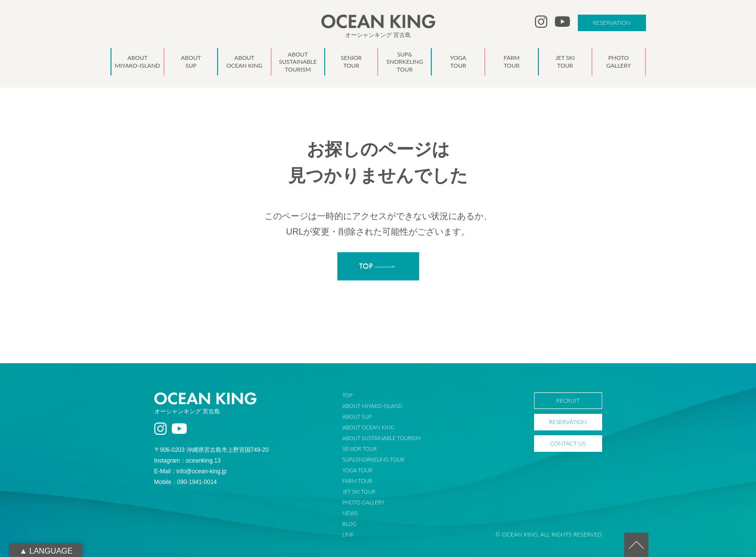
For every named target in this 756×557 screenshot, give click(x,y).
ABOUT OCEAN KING (368, 427)
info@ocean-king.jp (202, 471)
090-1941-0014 (197, 482)
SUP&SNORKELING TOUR (373, 459)
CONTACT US (568, 443)
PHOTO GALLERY (363, 502)
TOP (347, 395)
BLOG (349, 524)
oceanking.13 (203, 461)
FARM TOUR (357, 481)
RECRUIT (568, 400)
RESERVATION (612, 23)
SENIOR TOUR (360, 449)
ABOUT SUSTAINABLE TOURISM (381, 438)
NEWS (350, 513)
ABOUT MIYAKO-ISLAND (372, 406)
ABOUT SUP (357, 417)
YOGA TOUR (357, 470)
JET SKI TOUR (359, 492)
